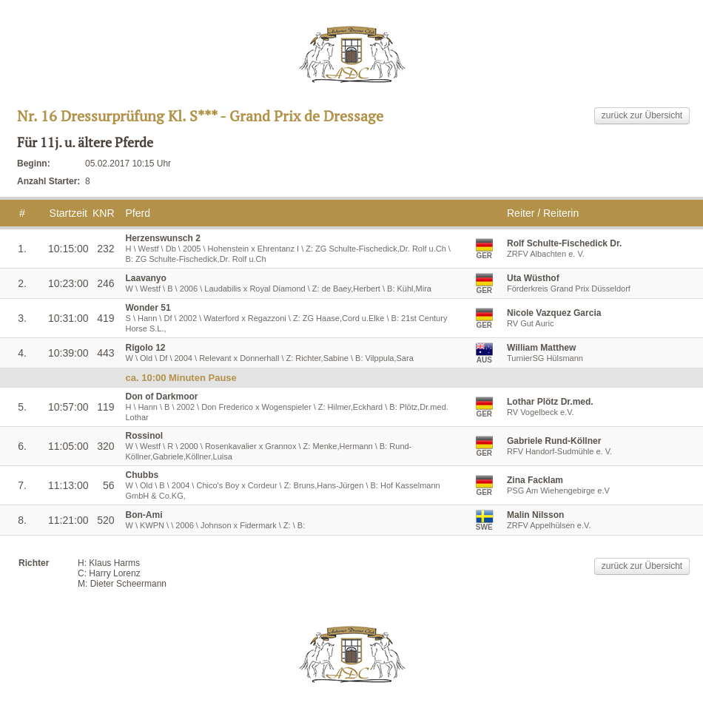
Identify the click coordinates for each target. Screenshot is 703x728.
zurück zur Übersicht (642, 115)
